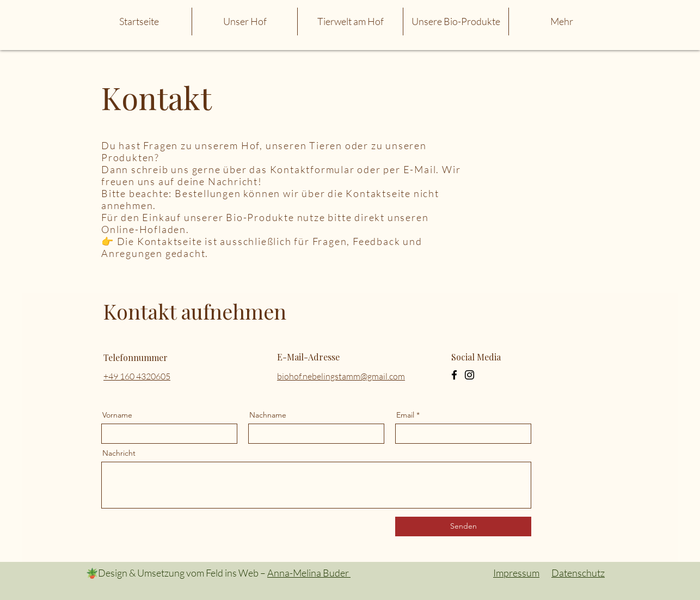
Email (405, 415)
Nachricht (119, 453)
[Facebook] (454, 375)
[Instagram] (469, 375)
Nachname (268, 415)
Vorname (117, 415)
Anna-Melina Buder (309, 573)
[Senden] (463, 526)
